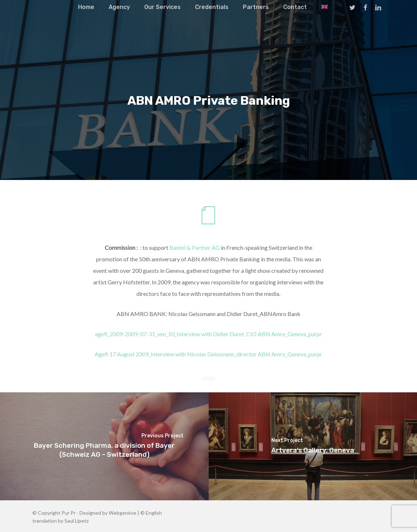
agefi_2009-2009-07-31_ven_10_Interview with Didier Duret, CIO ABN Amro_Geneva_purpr (208, 334)
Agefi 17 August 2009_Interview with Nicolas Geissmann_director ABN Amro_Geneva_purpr (208, 354)
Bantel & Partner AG (195, 247)
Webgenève (123, 513)
